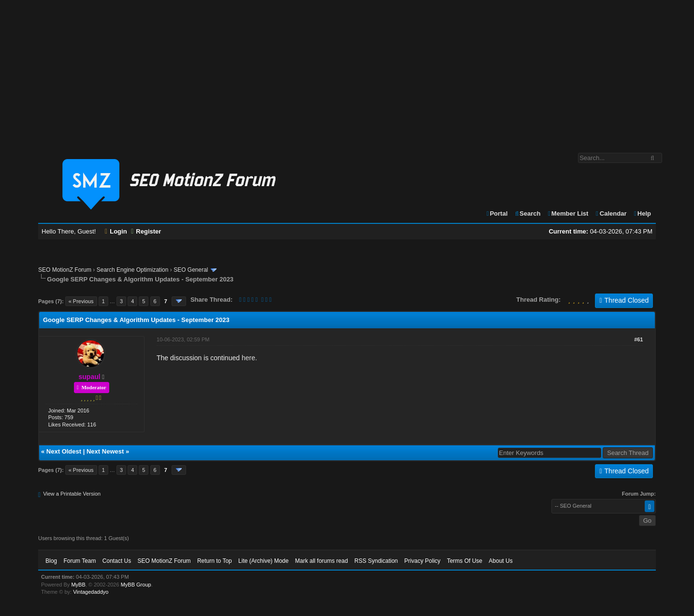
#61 (638, 339)
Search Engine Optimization (133, 270)
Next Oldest (64, 451)
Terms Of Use (465, 561)
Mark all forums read (322, 561)
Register (146, 231)
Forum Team (80, 561)
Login (116, 231)
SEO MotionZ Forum (65, 270)
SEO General (191, 270)
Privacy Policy (423, 561)
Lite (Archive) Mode (263, 561)
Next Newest (105, 451)
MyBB (78, 585)
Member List (568, 213)
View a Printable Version (72, 494)
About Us (500, 561)
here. (249, 358)
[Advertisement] (347, 72)
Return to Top (215, 561)
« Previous (81, 301)
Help (642, 213)
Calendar (611, 213)
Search (528, 213)
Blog (51, 561)
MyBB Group (136, 585)
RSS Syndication (376, 561)
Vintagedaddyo (91, 592)
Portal (497, 213)
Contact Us (117, 561)
